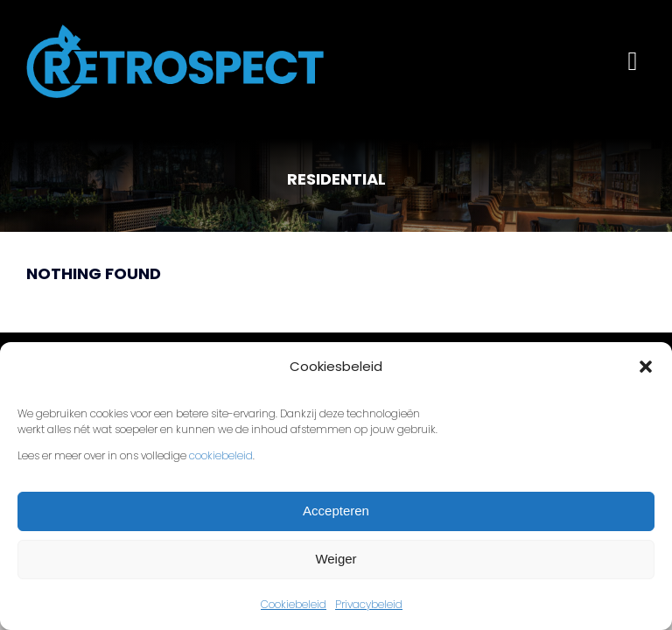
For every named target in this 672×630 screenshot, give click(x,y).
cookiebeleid (221, 455)
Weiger (336, 559)
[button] (646, 367)
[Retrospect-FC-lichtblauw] (175, 33)
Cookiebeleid (294, 604)
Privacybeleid (369, 604)
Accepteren (336, 511)
